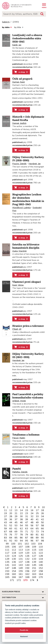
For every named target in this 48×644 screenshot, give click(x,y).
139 (34, 562)
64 (32, 529)
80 (32, 535)
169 (34, 577)
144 (27, 565)
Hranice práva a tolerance (28, 326)
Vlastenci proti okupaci (27, 282)
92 (11, 541)
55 (27, 526)
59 (6, 529)
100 (13, 544)
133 (34, 559)
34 (42, 516)
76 (11, 535)
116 (41, 550)
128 (41, 556)
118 (14, 553)
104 (40, 544)
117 (7, 553)
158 (41, 571)
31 (27, 516)
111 (7, 550)
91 (6, 541)
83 (6, 538)
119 (21, 553)
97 (37, 541)
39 (27, 519)
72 (32, 532)
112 (14, 550)
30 (21, 516)
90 (42, 538)
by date (7, 27)
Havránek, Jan (35, 164)
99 (7, 544)
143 (21, 565)
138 (27, 562)
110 (41, 547)
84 (11, 538)
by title (19, 27)
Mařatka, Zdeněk (20, 472)
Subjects (6, 22)
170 (41, 577)
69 (16, 532)
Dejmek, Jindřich (19, 123)
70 (21, 532)
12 (11, 510)
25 (37, 513)
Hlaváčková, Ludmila (21, 208)
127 (34, 556)
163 (34, 574)
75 (6, 535)
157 (34, 571)
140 (41, 562)
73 (37, 532)
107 (21, 547)
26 (42, 513)
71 (27, 532)
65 (37, 529)
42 (42, 519)
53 (16, 526)
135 (7, 562)
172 (19, 580)
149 (21, 568)
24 (32, 513)
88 (32, 538)
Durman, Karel (19, 82)
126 (27, 556)
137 (21, 562)
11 (6, 510)
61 (16, 529)
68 (11, 532)
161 (21, 574)
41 (37, 519)
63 (27, 529)
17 (37, 510)
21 (16, 513)
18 (42, 510)
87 (27, 538)
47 (27, 522)
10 (43, 507)
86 (21, 538)
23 (27, 513)
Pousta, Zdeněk (19, 164)
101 (20, 544)
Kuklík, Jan (17, 45)
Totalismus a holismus (26, 435)
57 (37, 526)
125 (21, 556)
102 (27, 544)
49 (37, 522)
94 (21, 541)
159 (7, 574)
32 (32, 516)
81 (37, 535)
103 (33, 544)
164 (41, 574)
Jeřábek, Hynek (19, 401)
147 (7, 568)
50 (42, 522)
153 (7, 571)
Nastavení (24, 636)
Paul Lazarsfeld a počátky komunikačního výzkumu (28, 396)
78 (21, 535)
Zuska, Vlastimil (19, 251)
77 (16, 535)
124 (14, 556)
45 (16, 522)
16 (32, 510)
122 (41, 553)
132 (27, 559)
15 (27, 510)
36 (11, 519)
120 (27, 553)
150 (27, 568)
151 (34, 568)
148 (14, 568)
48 (32, 522)
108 (27, 547)
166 (14, 577)
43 (6, 522)
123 (7, 556)
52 (11, 526)
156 (27, 571)
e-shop (21, 72)
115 (34, 550)
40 (32, 519)
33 (37, 516)
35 (6, 519)
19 (6, 513)
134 (41, 559)
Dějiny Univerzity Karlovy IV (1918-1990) (28, 159)
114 (27, 550)
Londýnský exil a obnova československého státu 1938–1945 (27, 38)
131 (21, 559)
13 (16, 510)
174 (32, 580)
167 (21, 577)
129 (7, 559)
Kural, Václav (18, 285)
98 (42, 541)
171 (12, 580)
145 (34, 565)
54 (21, 526)
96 (32, 541)
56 (32, 526)
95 (27, 541)
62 (21, 529)
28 (11, 516)
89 (37, 538)
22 (21, 513)
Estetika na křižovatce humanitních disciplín (26, 246)
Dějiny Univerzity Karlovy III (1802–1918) (28, 356)
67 (6, 532)
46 (21, 522)
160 (14, 574)
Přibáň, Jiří (17, 329)
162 (27, 574)
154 (14, 571)
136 (14, 562)
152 (41, 568)
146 (41, 565)
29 (16, 516)
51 (6, 526)
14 (21, 510)
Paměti (17, 469)
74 (42, 532)
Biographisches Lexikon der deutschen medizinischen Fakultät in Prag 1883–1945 (28, 199)
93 (16, 541)
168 (27, 577)
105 (7, 547)
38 (21, 519)
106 (14, 547)
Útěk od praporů (22, 79)
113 (21, 550)
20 (11, 513)
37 (16, 519)
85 (16, 538)
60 (11, 529)
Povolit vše (24, 630)
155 (21, 571)
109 (34, 547)
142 (14, 565)
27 (6, 516)
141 (7, 565)
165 (7, 577)
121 (34, 553)
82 (42, 535)
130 (14, 559)
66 (42, 529)
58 (42, 526)
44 (11, 522)
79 (27, 535)
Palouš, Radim (19, 438)
